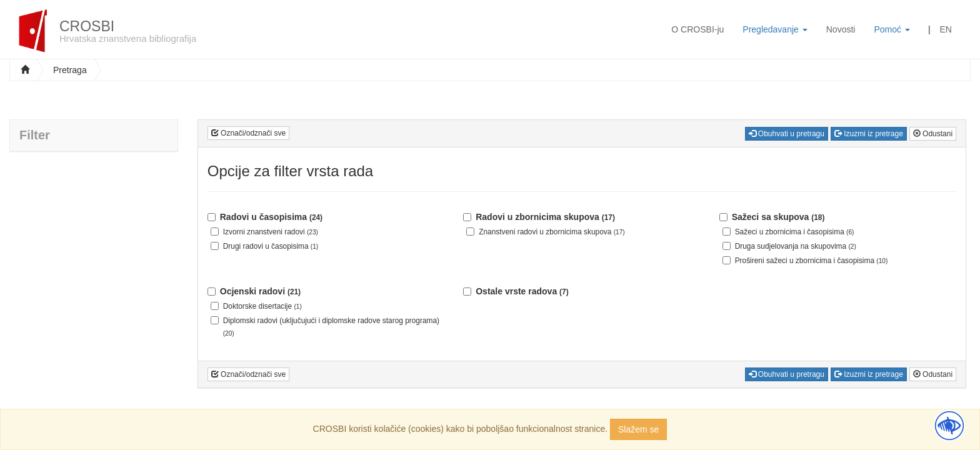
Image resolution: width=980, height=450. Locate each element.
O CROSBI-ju (697, 29)
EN (946, 29)
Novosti (841, 29)
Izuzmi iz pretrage (869, 134)
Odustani (933, 134)
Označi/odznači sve (248, 133)
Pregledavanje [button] (775, 29)
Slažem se (638, 429)
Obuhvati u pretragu (787, 134)
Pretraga (70, 70)
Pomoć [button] (892, 29)
